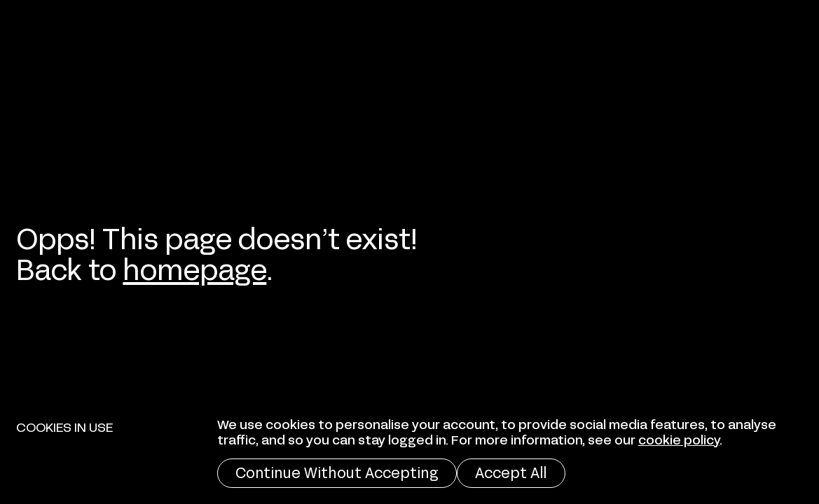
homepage (194, 267)
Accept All (511, 471)
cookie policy (679, 439)
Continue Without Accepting (337, 471)
